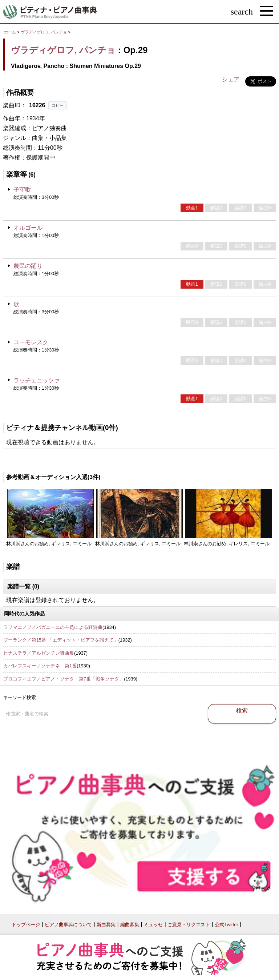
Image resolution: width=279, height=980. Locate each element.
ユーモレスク (31, 342)
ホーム (10, 32)
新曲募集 (106, 925)
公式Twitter (226, 925)
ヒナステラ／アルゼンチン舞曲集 (39, 653)
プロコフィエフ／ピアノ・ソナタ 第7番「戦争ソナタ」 (64, 679)
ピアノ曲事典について (68, 925)
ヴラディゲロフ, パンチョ (44, 32)
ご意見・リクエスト (189, 925)
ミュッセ (153, 925)
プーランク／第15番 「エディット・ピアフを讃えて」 (61, 640)
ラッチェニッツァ (37, 380)
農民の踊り (28, 266)
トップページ (26, 925)
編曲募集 (130, 925)
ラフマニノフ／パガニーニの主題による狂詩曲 (53, 627)
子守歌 (22, 190)
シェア (231, 79)
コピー (58, 105)
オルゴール (28, 228)
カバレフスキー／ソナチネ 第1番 (40, 666)
